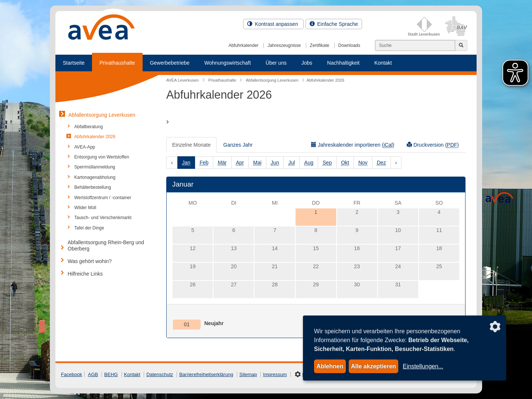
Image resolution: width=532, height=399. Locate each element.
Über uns (276, 63)
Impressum (275, 374)
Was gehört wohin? (90, 261)
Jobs (307, 63)
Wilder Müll (85, 208)
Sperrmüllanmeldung (95, 167)
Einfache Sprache (334, 24)
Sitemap (248, 374)
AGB (93, 374)
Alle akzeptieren (374, 366)
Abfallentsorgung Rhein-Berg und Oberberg (106, 245)
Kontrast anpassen (273, 24)
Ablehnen (330, 366)
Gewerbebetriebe (170, 63)
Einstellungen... (423, 366)
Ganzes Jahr (238, 145)
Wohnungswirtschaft (228, 63)
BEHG (111, 374)
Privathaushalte (117, 63)
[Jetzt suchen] (461, 45)
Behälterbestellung (93, 187)
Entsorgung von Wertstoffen (102, 157)
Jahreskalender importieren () (353, 145)
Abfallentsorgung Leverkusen (102, 115)
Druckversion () (433, 145)
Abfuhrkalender (243, 45)
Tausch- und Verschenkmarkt (103, 218)
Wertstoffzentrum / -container (103, 198)
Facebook (71, 374)
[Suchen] (415, 45)
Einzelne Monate (191, 145)
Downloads (349, 45)
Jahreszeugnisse (284, 45)
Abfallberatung (88, 127)
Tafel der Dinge (89, 228)
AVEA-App (85, 147)
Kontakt (383, 63)
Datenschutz (160, 374)
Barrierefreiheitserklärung (206, 374)
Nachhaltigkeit (343, 63)
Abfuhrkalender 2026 (95, 137)
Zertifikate (320, 45)
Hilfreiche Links (85, 274)
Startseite (74, 63)
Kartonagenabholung (95, 177)
